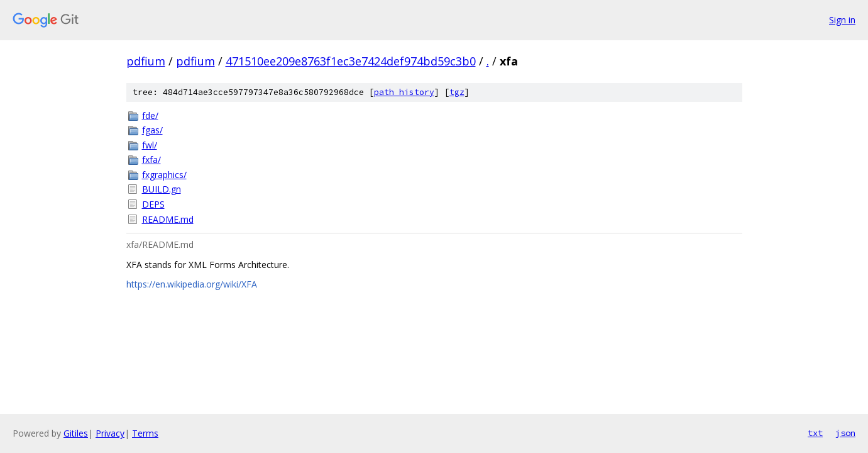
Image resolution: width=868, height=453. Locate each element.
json (845, 433)
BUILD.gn (162, 189)
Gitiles (76, 433)
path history (404, 92)
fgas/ (152, 130)
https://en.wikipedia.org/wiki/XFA (192, 284)
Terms (145, 433)
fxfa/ (151, 159)
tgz (457, 92)
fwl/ (150, 145)
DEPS (153, 204)
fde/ (150, 115)
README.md (168, 219)
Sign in (842, 20)
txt (815, 433)
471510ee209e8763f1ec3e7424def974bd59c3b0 (351, 61)
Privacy (110, 433)
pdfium (146, 61)
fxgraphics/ (164, 175)
